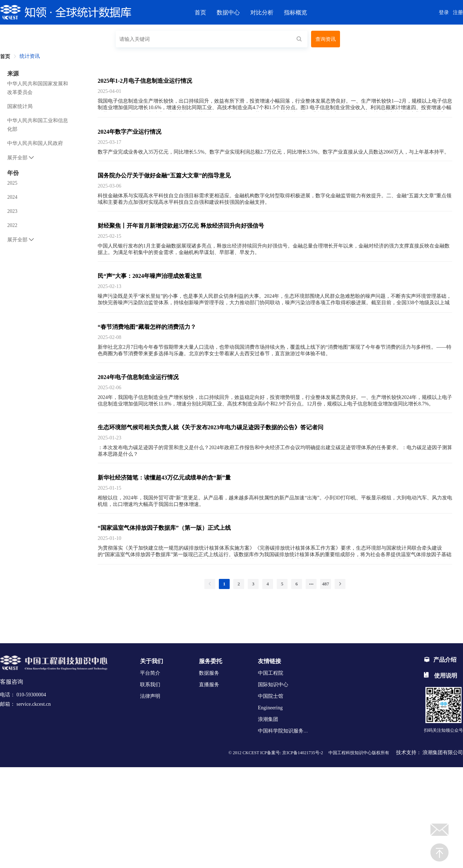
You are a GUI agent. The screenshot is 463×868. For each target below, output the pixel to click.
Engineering (270, 708)
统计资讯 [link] (30, 56)
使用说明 (441, 676)
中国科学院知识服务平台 (286, 731)
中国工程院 (271, 673)
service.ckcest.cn (34, 704)
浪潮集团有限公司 (443, 753)
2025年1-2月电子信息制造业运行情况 (145, 81)
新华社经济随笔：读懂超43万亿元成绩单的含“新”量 (164, 478)
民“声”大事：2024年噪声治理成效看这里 (150, 276)
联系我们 (150, 685)
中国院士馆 (271, 696)
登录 (444, 12)
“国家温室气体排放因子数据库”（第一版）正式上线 (164, 528)
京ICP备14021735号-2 (303, 753)
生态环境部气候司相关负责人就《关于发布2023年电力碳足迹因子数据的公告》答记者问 (211, 427)
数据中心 (228, 12)
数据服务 (209, 673)
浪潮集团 (268, 719)
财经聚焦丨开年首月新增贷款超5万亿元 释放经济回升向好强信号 (181, 226)
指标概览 (296, 12)
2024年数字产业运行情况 (129, 132)
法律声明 (150, 696)
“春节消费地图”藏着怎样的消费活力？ (147, 327)
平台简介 (150, 673)
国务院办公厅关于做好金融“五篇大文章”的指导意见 (164, 175)
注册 (458, 12)
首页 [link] (5, 57)
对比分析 (262, 12)
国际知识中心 (273, 685)
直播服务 (209, 685)
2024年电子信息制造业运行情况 (138, 377)
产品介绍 (440, 660)
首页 (200, 12)
